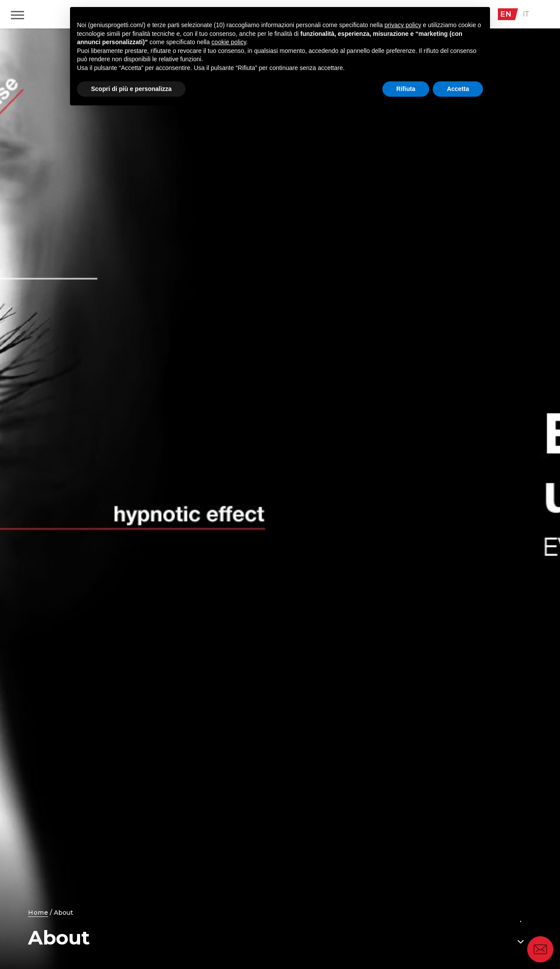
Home (38, 913)
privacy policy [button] (403, 25)
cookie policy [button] (229, 42)
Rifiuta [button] (406, 89)
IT (526, 14)
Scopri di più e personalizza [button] (131, 89)
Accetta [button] (458, 89)
